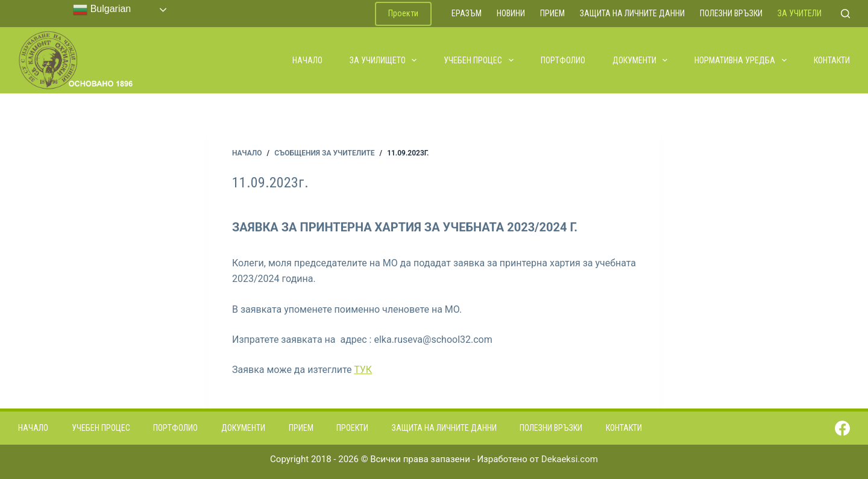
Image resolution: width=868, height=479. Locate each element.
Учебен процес (479, 60)
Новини (511, 13)
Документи (641, 60)
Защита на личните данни (632, 13)
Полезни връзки (731, 13)
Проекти (403, 13)
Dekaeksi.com (570, 459)
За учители (800, 13)
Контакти (832, 60)
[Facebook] (842, 428)
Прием (552, 13)
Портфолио (563, 60)
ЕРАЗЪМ (467, 13)
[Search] (845, 14)
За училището (384, 60)
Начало (307, 60)
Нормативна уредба (741, 60)
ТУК (363, 370)
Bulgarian (102, 10)
